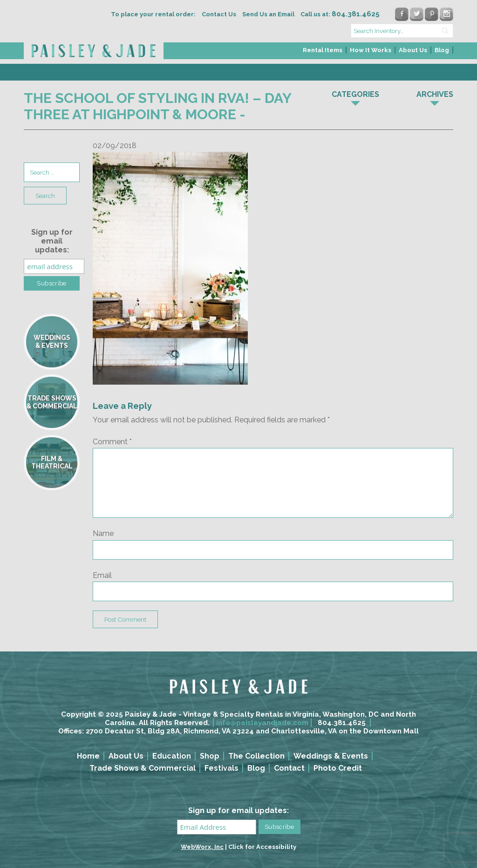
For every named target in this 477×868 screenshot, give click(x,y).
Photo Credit (338, 768)
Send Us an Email (268, 14)
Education (172, 756)
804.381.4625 (342, 723)
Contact (289, 768)
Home (88, 756)
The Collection (256, 756)
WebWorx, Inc (202, 847)
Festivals (221, 768)
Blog (442, 50)
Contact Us (219, 14)
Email (102, 575)
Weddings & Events (331, 756)
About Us (413, 50)
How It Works (371, 50)
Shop (210, 756)
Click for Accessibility (262, 847)
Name (103, 533)
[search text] (402, 31)
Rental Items (323, 50)
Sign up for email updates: (52, 241)
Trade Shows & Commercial (143, 768)
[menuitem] (323, 53)
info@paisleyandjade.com (262, 723)
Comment (112, 442)
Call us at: (340, 14)
